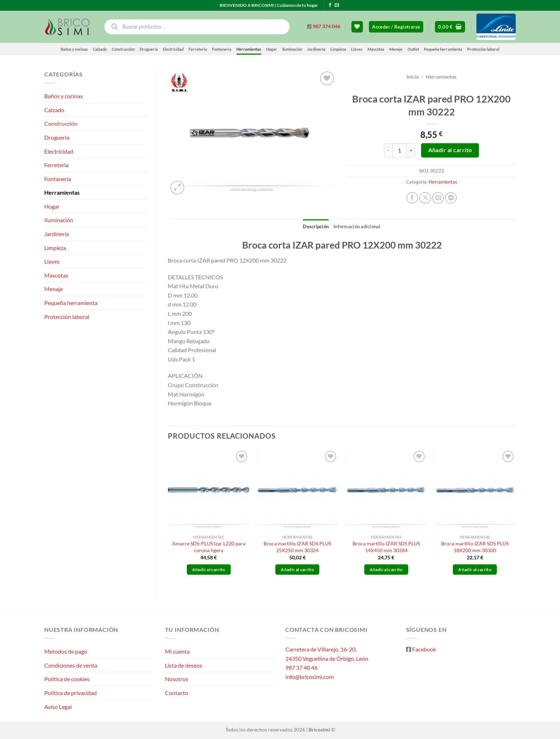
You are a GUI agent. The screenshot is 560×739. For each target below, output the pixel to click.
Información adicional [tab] (357, 226)
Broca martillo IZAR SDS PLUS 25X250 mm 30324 (297, 547)
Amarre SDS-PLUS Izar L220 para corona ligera (209, 547)
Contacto (177, 693)
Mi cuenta (177, 651)
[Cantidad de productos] (400, 150)
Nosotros (177, 679)
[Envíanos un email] (337, 5)
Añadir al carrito (450, 150)
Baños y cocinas (74, 49)
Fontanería (222, 49)
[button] (396, 27)
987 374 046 (326, 26)
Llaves (357, 49)
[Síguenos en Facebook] (330, 5)
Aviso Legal (58, 707)
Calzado (100, 49)
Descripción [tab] (316, 226)
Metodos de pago (66, 651)
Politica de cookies (67, 679)
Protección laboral (483, 49)
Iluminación (292, 49)
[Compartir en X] (425, 198)
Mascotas (376, 49)
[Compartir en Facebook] (412, 198)
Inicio (413, 77)
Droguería (149, 49)
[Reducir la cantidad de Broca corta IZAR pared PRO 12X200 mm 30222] (388, 150)
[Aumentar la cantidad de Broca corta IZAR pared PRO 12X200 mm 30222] (411, 150)
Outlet (413, 49)
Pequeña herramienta (443, 49)
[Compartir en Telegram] (451, 198)
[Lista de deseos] (357, 27)
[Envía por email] (438, 198)
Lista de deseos (184, 665)
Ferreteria (198, 49)
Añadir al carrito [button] (209, 570)
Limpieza (338, 49)
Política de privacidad (71, 693)
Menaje (396, 49)
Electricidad (173, 49)
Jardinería (316, 49)
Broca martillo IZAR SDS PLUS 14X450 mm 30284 (386, 547)
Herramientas (249, 49)
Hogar (272, 49)
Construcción (123, 49)
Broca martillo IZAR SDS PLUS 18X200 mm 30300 (475, 547)
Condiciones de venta (71, 665)
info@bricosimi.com (309, 677)
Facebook (424, 649)
